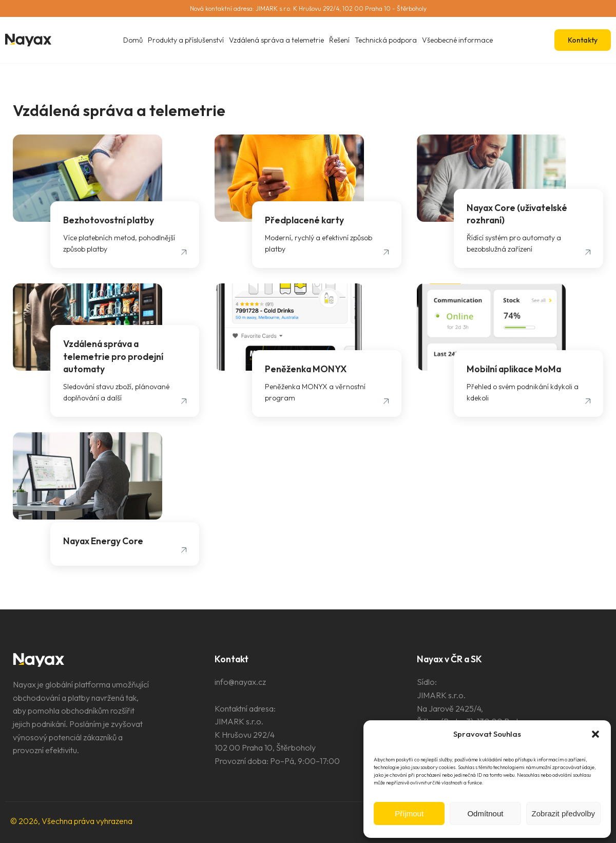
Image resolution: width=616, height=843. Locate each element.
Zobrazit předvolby (563, 813)
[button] (595, 734)
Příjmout (409, 813)
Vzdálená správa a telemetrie (276, 40)
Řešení (339, 40)
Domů (133, 40)
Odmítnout (485, 813)
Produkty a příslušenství (186, 40)
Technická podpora (386, 40)
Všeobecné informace (457, 40)
